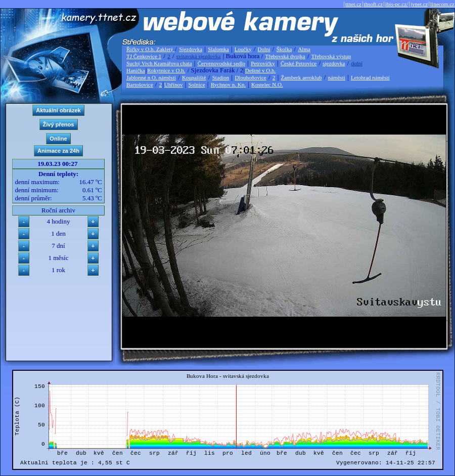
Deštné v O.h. (261, 70)
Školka (284, 49)
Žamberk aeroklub (301, 77)
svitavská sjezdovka (199, 56)
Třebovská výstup (331, 56)
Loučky (243, 49)
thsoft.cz (374, 4)
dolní (357, 63)
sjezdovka (334, 63)
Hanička (136, 70)
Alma (304, 49)
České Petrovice (299, 63)
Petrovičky (263, 63)
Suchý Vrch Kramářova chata (159, 63)
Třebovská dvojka (285, 56)
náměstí (337, 77)
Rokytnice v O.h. (166, 70)
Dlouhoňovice (250, 77)
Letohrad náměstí (370, 77)
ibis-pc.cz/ (397, 4)
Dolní (264, 49)
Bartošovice (140, 84)
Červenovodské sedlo (221, 63)
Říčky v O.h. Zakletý (150, 49)
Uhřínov (174, 84)
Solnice (197, 84)
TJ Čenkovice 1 (144, 56)
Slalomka (218, 49)
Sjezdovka (191, 49)
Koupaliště (194, 77)
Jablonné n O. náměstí (151, 77)
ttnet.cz (353, 4)
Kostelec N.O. (267, 84)
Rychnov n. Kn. (228, 84)
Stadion (221, 77)
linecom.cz (442, 4)
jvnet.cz (419, 4)
